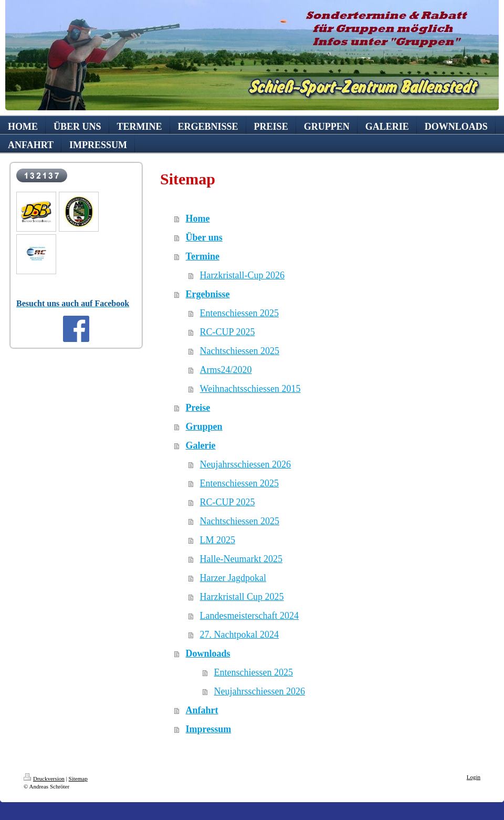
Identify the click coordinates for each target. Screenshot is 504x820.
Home (198, 219)
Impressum (209, 729)
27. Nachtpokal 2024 (239, 635)
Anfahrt (202, 710)
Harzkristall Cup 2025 (242, 597)
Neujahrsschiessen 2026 (245, 464)
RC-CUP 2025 (228, 332)
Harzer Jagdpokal (233, 578)
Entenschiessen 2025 (239, 313)
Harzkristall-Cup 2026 (242, 275)
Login (474, 777)
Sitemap (78, 779)
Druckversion (44, 779)
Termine (203, 256)
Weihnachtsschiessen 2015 (250, 389)
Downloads (208, 653)
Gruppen (204, 427)
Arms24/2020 (226, 370)
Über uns (204, 237)
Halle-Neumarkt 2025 (241, 559)
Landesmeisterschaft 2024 (249, 616)
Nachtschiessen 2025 (240, 351)
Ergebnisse (208, 294)
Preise (198, 408)
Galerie (201, 445)
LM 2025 (218, 540)
